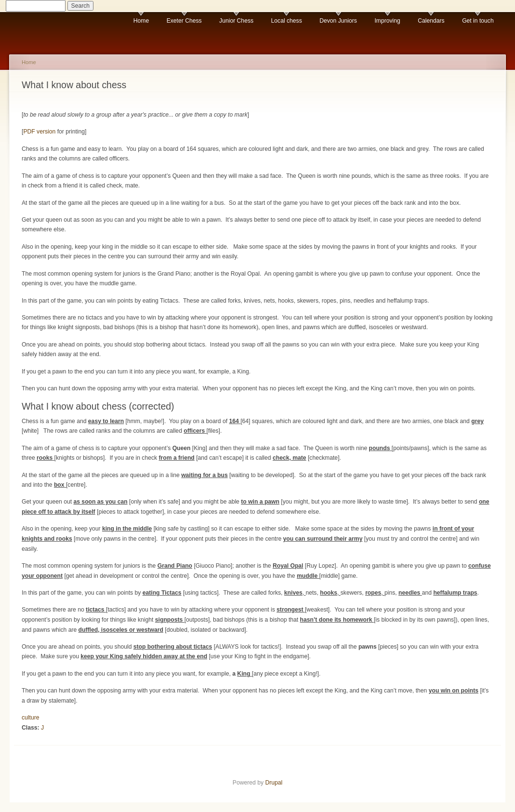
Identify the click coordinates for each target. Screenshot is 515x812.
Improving (387, 21)
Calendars (431, 21)
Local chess (287, 21)
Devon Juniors (338, 21)
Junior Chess (236, 21)
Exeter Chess (184, 21)
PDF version (39, 132)
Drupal (274, 783)
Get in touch (478, 21)
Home (141, 21)
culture (31, 718)
